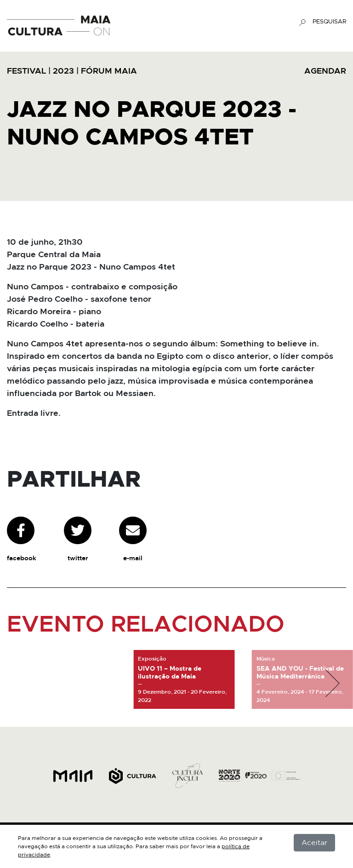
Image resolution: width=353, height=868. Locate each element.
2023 (63, 71)
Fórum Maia (109, 71)
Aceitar (314, 843)
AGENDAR (325, 71)
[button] (332, 684)
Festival (26, 71)
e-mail (133, 539)
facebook (22, 539)
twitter (78, 539)
